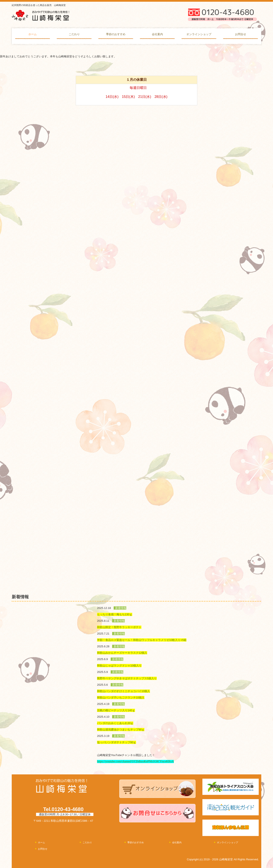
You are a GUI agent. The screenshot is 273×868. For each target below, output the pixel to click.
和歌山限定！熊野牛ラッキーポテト (119, 627)
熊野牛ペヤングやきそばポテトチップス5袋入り (127, 678)
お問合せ (241, 34)
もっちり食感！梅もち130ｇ (115, 614)
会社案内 (157, 34)
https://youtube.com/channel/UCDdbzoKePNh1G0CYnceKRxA (135, 761)
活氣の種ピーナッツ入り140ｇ (116, 710)
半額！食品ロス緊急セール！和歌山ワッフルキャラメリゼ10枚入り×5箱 (142, 640)
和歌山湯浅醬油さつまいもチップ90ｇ (121, 730)
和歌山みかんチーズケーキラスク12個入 (122, 653)
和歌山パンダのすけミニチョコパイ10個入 (123, 691)
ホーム (33, 34)
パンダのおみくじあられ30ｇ (115, 723)
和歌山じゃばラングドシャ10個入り (119, 666)
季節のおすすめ (116, 34)
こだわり (74, 34)
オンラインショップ (199, 34)
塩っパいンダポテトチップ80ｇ (117, 742)
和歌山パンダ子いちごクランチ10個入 (121, 698)
